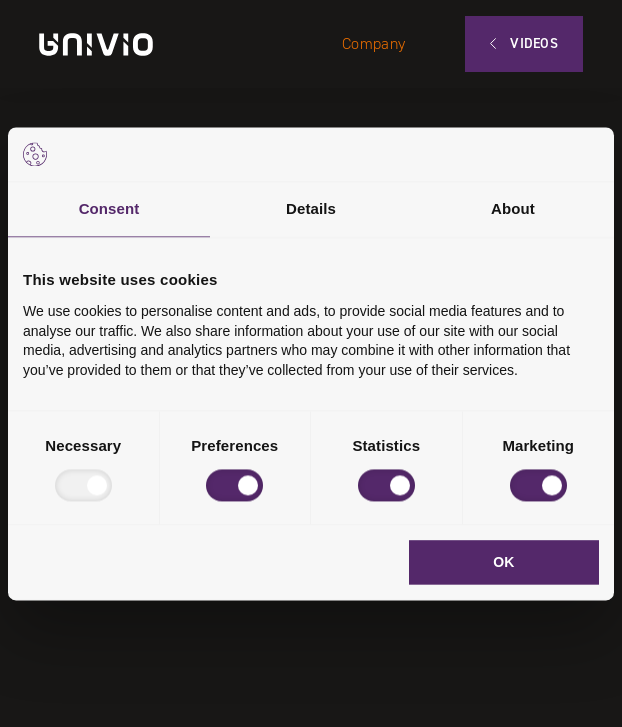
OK (504, 562)
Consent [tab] (109, 208)
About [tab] (513, 208)
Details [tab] (311, 208)
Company (373, 43)
